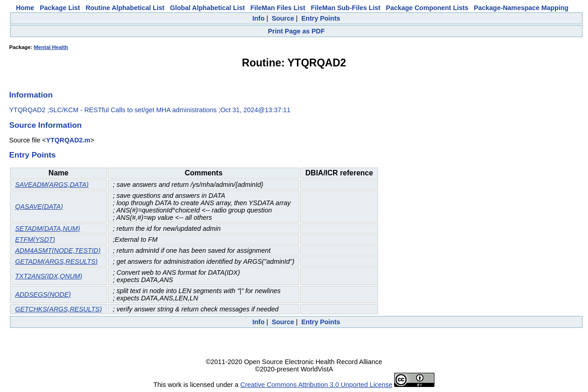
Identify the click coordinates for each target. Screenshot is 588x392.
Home (25, 8)
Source (283, 18)
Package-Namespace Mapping (521, 8)
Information (31, 95)
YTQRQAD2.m (68, 140)
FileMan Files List (278, 8)
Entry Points (321, 18)
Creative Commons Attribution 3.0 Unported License (316, 385)
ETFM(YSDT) (35, 240)
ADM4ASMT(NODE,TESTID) (58, 250)
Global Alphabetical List (207, 8)
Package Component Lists (427, 8)
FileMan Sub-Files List (346, 8)
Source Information (45, 125)
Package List (60, 8)
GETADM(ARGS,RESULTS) (56, 261)
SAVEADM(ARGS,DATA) (52, 185)
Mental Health (51, 47)
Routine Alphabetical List (125, 8)
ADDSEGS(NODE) (43, 294)
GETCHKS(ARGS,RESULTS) (58, 309)
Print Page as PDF (297, 31)
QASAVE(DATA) (39, 207)
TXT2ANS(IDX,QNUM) (49, 276)
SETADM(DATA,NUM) (48, 229)
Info (258, 18)
